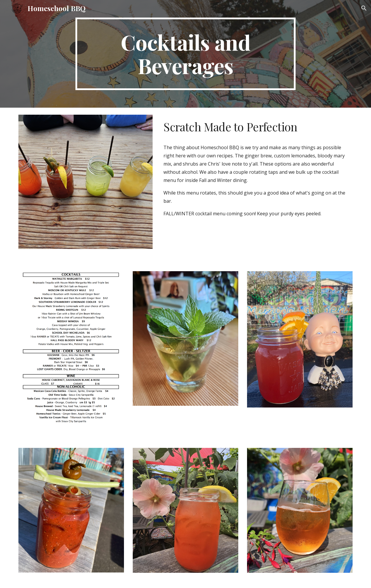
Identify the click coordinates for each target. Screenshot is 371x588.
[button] (364, 8)
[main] (185, 54)
